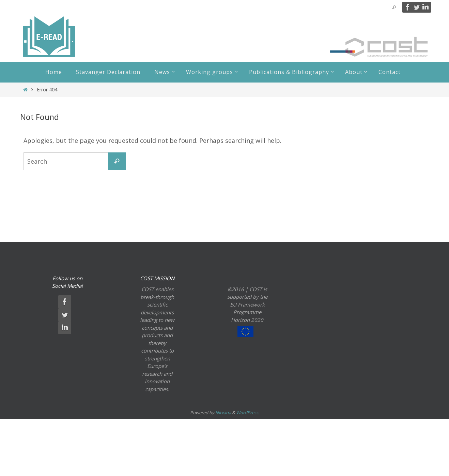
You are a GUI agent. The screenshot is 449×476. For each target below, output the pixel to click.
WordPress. (248, 413)
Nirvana (223, 413)
